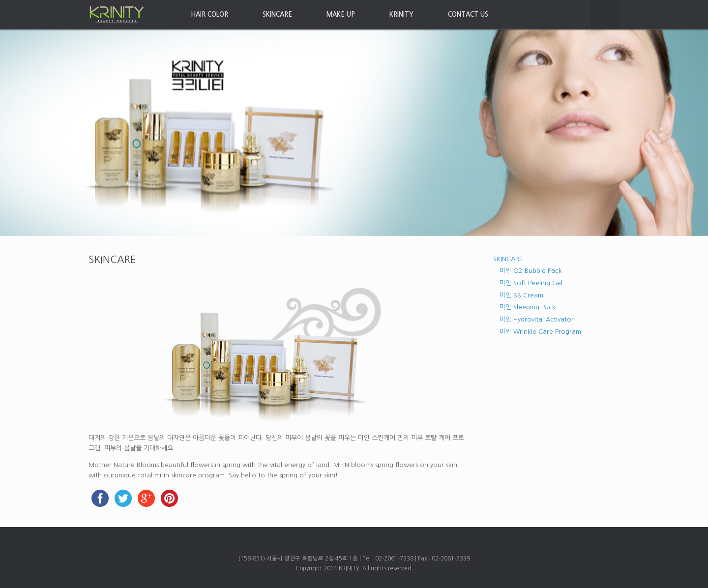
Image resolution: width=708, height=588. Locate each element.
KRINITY (401, 15)
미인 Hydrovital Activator (537, 319)
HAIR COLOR (209, 15)
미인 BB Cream (521, 295)
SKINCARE (277, 15)
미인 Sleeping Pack (528, 307)
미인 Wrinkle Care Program (540, 332)
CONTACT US (468, 15)
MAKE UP (341, 15)
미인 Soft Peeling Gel (531, 283)
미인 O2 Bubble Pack (531, 271)
